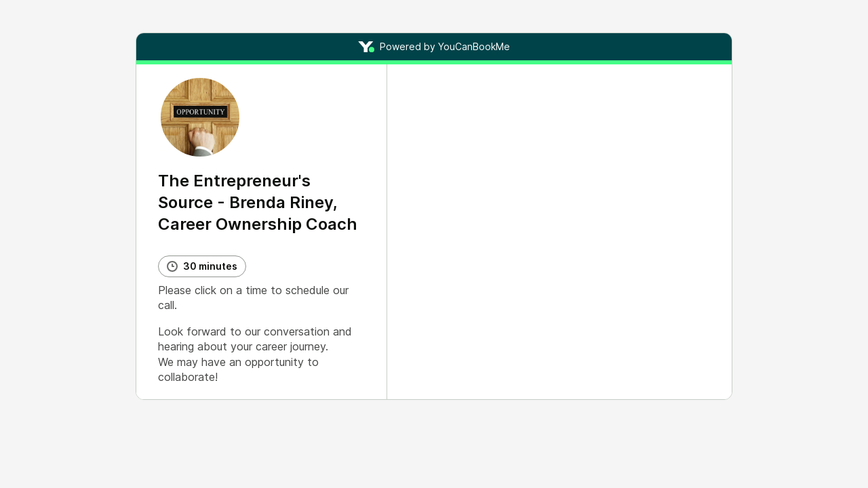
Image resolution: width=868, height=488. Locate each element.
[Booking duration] (202, 266)
